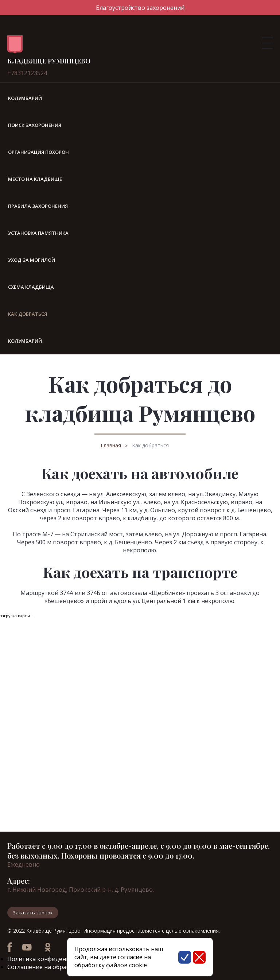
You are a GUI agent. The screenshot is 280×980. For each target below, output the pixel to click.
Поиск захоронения (35, 125)
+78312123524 (27, 73)
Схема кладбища (31, 287)
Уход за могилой (32, 260)
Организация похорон (38, 152)
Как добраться (150, 445)
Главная (111, 445)
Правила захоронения (38, 206)
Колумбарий (25, 98)
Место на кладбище (35, 179)
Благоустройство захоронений (140, 8)
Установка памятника (38, 233)
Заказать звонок (33, 913)
